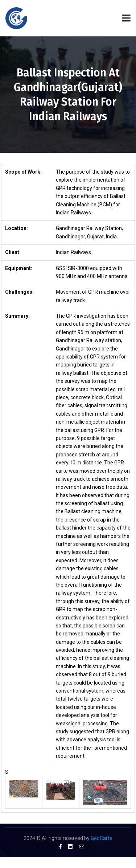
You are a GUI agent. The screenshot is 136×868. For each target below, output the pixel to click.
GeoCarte (102, 838)
